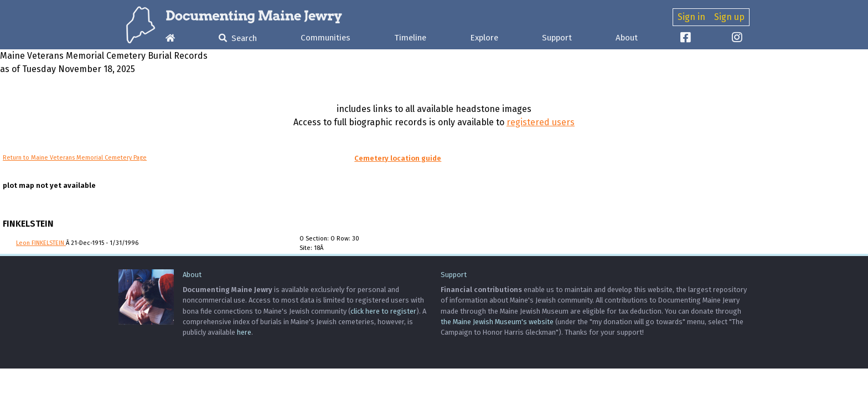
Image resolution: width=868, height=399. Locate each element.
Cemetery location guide (398, 158)
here (244, 332)
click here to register (383, 311)
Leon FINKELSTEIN (41, 243)
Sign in (691, 17)
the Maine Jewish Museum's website (497, 322)
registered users (541, 122)
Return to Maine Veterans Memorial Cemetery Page (75, 158)
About (627, 38)
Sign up (729, 17)
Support (557, 38)
